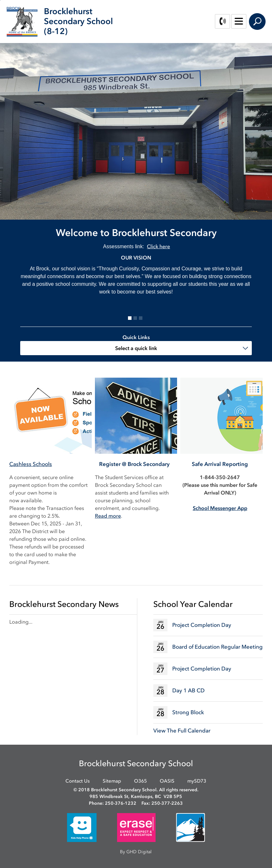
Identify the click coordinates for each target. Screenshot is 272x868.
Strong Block (188, 712)
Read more (108, 516)
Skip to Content (0, 0)
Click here (158, 246)
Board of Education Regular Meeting (217, 647)
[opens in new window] (82, 827)
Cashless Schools (31, 464)
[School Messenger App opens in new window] (220, 508)
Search (257, 22)
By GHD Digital (136, 852)
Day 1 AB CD (188, 690)
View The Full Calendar (182, 731)
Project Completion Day (202, 625)
